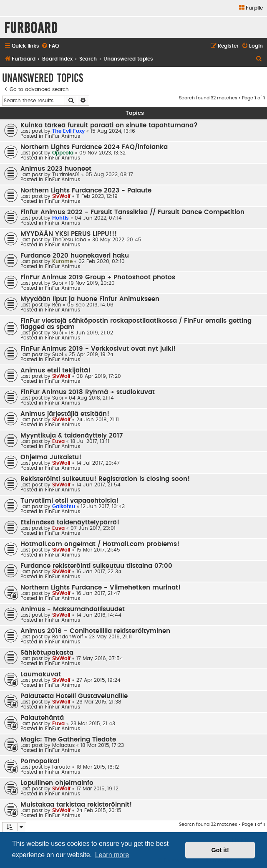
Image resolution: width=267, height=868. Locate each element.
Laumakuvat (41, 674)
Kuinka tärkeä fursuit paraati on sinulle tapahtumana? (109, 125)
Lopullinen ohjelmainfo (57, 783)
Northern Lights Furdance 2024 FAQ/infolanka (94, 147)
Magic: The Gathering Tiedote (68, 740)
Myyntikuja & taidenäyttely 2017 (72, 436)
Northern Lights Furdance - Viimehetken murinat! (101, 588)
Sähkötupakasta (47, 653)
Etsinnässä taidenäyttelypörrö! (70, 523)
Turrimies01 (66, 175)
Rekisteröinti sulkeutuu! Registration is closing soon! (105, 479)
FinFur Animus (63, 136)
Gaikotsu (64, 506)
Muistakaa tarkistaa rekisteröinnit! (76, 805)
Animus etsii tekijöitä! (55, 371)
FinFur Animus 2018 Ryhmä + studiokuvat (88, 392)
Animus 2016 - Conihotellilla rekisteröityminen (95, 631)
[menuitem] (251, 8)
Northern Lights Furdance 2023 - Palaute (86, 191)
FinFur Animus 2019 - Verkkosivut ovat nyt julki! (98, 349)
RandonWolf (68, 637)
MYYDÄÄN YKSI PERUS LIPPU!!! (69, 234)
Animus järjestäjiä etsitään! (65, 414)
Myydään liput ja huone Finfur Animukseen (90, 299)
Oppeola (63, 153)
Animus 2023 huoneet (56, 169)
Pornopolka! (40, 761)
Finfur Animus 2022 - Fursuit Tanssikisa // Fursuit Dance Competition (132, 212)
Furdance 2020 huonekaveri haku (75, 256)
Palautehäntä (42, 718)
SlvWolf (61, 196)
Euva (58, 441)
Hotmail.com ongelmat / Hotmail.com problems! (100, 544)
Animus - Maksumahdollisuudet (73, 609)
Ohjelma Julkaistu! (51, 457)
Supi (58, 283)
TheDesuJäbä (69, 240)
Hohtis (60, 218)
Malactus (63, 745)
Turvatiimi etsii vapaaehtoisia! (69, 501)
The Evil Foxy (68, 131)
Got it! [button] (220, 850)
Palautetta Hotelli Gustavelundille (74, 696)
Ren (57, 305)
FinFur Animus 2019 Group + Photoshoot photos (98, 277)
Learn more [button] (112, 855)
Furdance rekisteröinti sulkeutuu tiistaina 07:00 (96, 566)
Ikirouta (61, 767)
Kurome (62, 261)
